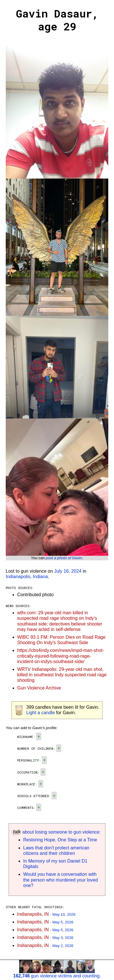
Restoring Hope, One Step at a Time (60, 840)
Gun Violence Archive (39, 688)
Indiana (40, 577)
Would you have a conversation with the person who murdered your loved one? (61, 880)
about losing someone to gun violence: (56, 832)
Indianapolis (18, 577)
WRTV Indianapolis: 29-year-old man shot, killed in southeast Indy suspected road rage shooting (62, 675)
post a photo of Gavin (64, 558)
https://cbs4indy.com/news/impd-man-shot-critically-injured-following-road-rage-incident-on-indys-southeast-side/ (61, 656)
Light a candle (41, 713)
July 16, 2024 (68, 571)
